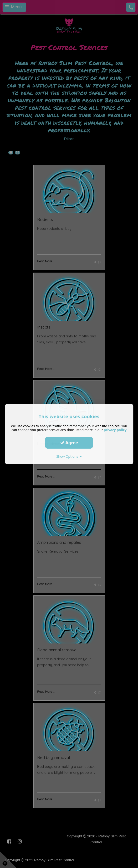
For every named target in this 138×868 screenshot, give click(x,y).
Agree (69, 443)
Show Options (69, 456)
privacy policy (115, 430)
